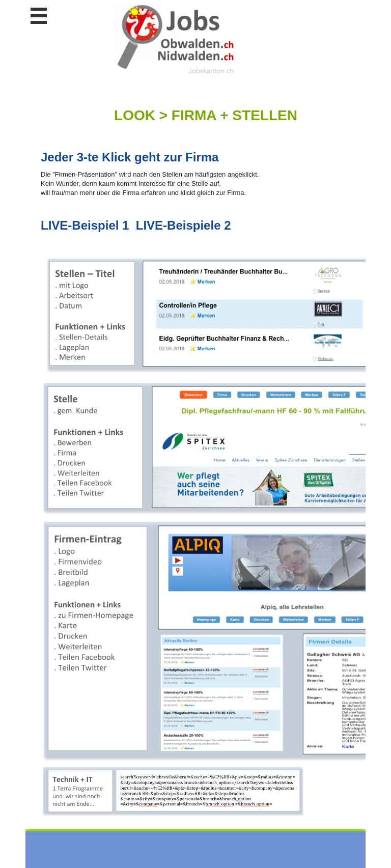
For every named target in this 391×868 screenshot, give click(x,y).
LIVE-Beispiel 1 (85, 225)
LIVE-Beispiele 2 (184, 225)
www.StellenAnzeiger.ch (176, 40)
